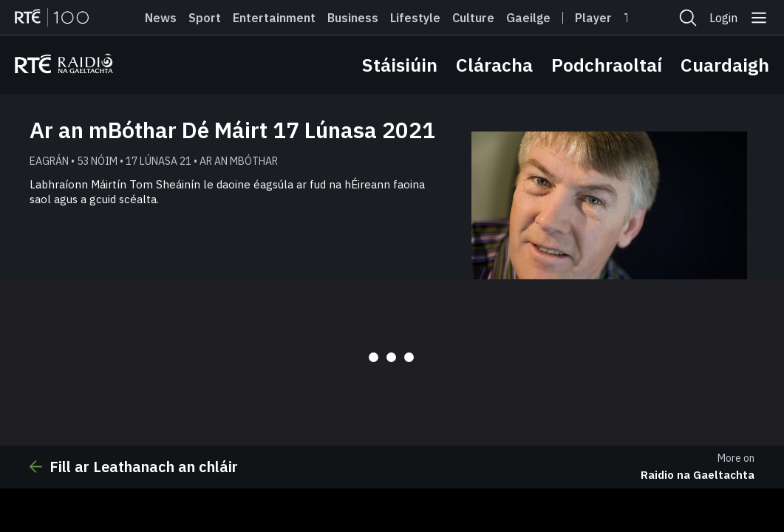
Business (353, 18)
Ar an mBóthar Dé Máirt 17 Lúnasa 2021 (232, 130)
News (161, 18)
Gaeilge (528, 18)
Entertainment (274, 18)
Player (593, 18)
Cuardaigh (725, 65)
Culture (473, 18)
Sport (205, 18)
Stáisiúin (400, 65)
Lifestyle (415, 18)
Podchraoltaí (607, 65)
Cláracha (494, 65)
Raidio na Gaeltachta (698, 475)
